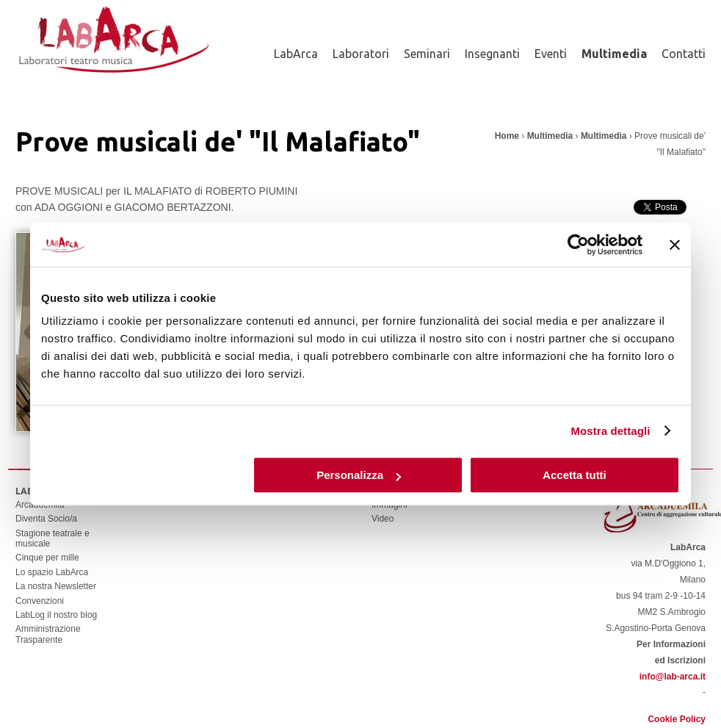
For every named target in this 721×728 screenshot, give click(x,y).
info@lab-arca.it (673, 677)
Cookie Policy (677, 719)
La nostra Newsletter (56, 586)
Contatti (684, 54)
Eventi (551, 54)
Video (383, 519)
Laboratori (361, 54)
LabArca (296, 54)
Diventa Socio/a (46, 519)
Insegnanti (492, 54)
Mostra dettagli (610, 431)
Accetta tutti (575, 475)
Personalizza (359, 475)
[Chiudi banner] (675, 245)
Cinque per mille (47, 558)
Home (507, 136)
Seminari (427, 54)
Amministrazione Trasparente (48, 634)
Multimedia (614, 54)
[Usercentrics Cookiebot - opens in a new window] (578, 245)
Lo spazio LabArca (52, 572)
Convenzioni (40, 601)
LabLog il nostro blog (56, 615)
